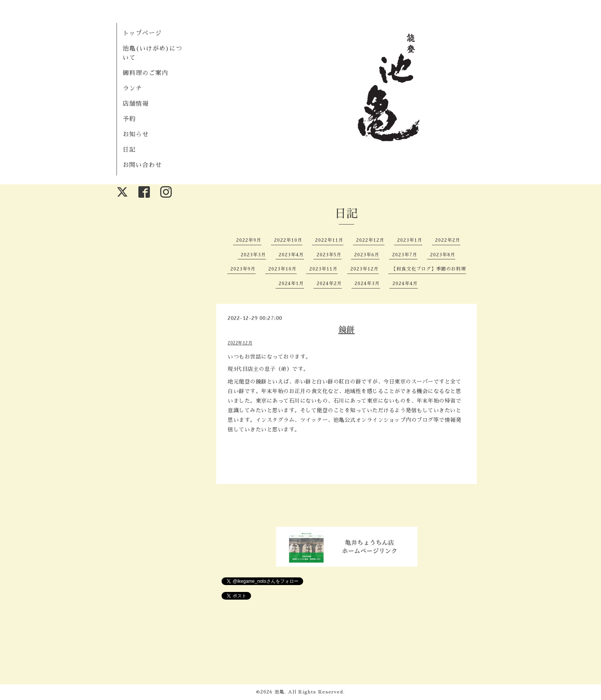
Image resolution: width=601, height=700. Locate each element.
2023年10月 (282, 269)
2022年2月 (448, 240)
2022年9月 (249, 240)
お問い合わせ (142, 165)
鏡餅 (347, 330)
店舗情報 (136, 104)
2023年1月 (410, 240)
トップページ (142, 33)
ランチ (132, 89)
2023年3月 (253, 255)
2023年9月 (243, 269)
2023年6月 (367, 255)
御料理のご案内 (145, 73)
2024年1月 (291, 284)
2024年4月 (405, 284)
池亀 (279, 692)
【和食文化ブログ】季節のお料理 (429, 269)
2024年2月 (329, 284)
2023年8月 (443, 255)
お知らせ (136, 134)
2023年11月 (323, 269)
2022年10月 (288, 240)
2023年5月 (329, 255)
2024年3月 (367, 284)
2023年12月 (365, 269)
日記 (129, 150)
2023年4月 (291, 255)
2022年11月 (329, 240)
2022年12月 (370, 240)
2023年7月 (405, 255)
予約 (129, 119)
